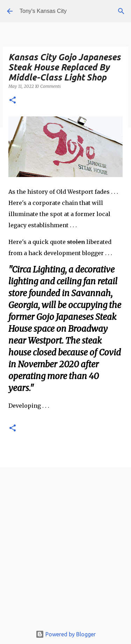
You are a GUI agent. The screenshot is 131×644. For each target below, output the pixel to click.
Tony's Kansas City (43, 11)
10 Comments (48, 86)
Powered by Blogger (66, 634)
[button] (13, 101)
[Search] (121, 11)
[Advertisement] (65, 549)
